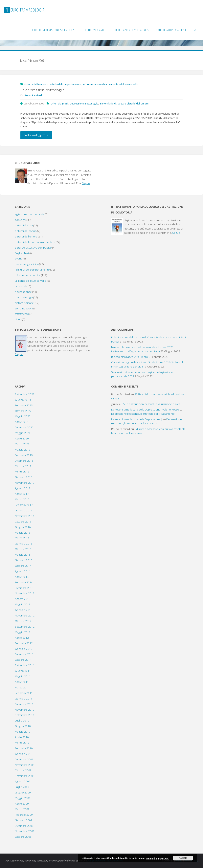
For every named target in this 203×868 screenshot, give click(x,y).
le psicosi (20, 286)
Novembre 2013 (25, 593)
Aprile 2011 (22, 682)
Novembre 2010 (25, 710)
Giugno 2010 (23, 726)
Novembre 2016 (25, 516)
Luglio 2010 (22, 721)
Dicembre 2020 (24, 427)
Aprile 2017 (22, 494)
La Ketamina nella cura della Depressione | (137, 419)
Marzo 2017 (22, 499)
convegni (20, 220)
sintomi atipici (108, 104)
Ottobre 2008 (23, 837)
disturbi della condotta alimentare (35, 242)
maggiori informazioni (157, 858)
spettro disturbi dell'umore (133, 104)
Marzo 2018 (22, 472)
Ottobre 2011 (23, 660)
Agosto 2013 (23, 599)
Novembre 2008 (25, 831)
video (18, 319)
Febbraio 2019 (24, 455)
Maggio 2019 (23, 450)
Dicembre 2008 (24, 826)
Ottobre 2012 (23, 621)
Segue (86, 183)
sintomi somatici (24, 303)
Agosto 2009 (23, 781)
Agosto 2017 (23, 488)
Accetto (183, 858)
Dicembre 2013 (24, 588)
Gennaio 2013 (24, 610)
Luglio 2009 (22, 787)
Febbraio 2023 (24, 405)
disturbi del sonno (26, 231)
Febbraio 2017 (24, 505)
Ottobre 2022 (23, 411)
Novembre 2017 (25, 483)
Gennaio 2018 (24, 477)
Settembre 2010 (25, 715)
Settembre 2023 (25, 394)
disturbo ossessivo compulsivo (33, 248)
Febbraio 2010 (24, 748)
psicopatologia (24, 297)
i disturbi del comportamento (64, 84)
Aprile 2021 (22, 422)
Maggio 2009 (23, 798)
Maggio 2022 (23, 416)
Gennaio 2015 (24, 560)
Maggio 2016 (23, 533)
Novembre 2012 (25, 615)
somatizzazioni (24, 308)
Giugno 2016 (23, 527)
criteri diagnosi (59, 104)
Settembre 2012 (25, 627)
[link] (195, 30)
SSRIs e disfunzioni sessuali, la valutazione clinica (151, 404)
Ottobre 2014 (23, 566)
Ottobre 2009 (23, 770)
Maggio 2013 (23, 604)
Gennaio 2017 (24, 510)
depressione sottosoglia (84, 104)
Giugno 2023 (23, 400)
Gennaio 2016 (24, 544)
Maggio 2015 (23, 555)
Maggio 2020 (23, 433)
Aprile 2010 (22, 737)
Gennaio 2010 (24, 754)
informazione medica (95, 84)
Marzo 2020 (22, 444)
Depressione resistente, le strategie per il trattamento (143, 414)
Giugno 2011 (23, 671)
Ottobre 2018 (23, 466)
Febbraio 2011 (24, 693)
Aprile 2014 (22, 577)
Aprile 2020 (22, 438)
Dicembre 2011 (24, 654)
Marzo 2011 (22, 687)
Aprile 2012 (22, 638)
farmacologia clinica (27, 264)
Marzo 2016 (22, 538)
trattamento (22, 314)
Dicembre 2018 (24, 461)
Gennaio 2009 (24, 820)
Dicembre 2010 (24, 704)
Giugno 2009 (23, 792)
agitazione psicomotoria (29, 214)
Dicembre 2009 (24, 759)
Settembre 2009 (25, 776)
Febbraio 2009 (24, 815)
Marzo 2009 (22, 809)
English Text (22, 253)
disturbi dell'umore (35, 84)
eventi (19, 258)
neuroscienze (23, 292)
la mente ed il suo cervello (123, 84)
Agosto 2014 (23, 571)
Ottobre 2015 (23, 549)
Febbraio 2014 (24, 582)
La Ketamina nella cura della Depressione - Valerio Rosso (145, 410)
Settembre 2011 (25, 665)
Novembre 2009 (25, 765)
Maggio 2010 (23, 732)
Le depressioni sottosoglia (43, 90)
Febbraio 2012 (24, 643)
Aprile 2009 (22, 804)
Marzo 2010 (22, 743)
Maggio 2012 (23, 632)
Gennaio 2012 (24, 649)
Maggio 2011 (23, 676)
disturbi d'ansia (24, 225)
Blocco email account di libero (130, 357)
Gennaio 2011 (24, 699)
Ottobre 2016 (23, 522)
